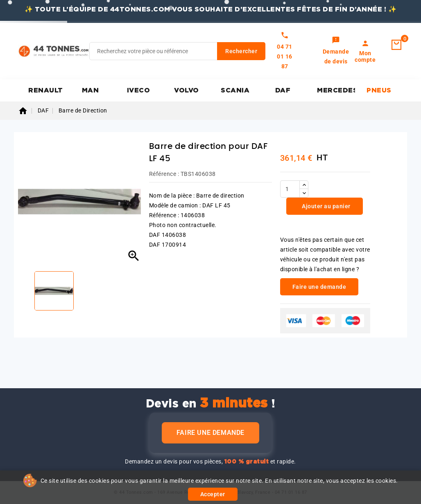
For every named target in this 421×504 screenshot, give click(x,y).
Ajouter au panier (326, 206)
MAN (91, 90)
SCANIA (235, 90)
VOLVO (187, 90)
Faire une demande (210, 433)
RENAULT (46, 90)
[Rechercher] (177, 51)
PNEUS (379, 90)
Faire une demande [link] (319, 287)
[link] (336, 51)
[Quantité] (290, 189)
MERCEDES (336, 90)
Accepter (213, 494)
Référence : (164, 174)
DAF (283, 90)
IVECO (139, 90)
